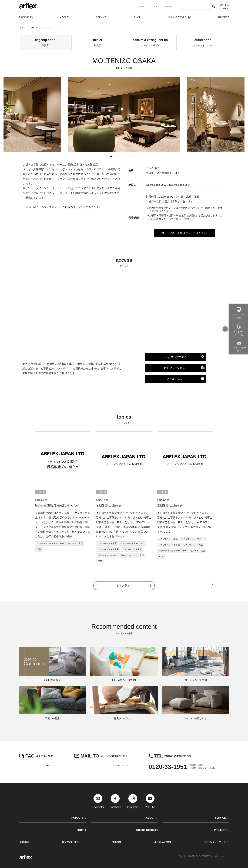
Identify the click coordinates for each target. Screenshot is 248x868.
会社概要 (24, 842)
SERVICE (220, 818)
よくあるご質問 (163, 842)
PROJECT (220, 830)
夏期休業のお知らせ (170, 506)
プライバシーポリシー (216, 842)
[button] (107, 156)
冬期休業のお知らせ (109, 506)
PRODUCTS (77, 818)
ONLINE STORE (145, 830)
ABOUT (150, 818)
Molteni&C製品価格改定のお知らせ (57, 506)
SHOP (34, 27)
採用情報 (117, 842)
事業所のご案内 (71, 842)
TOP (21, 27)
